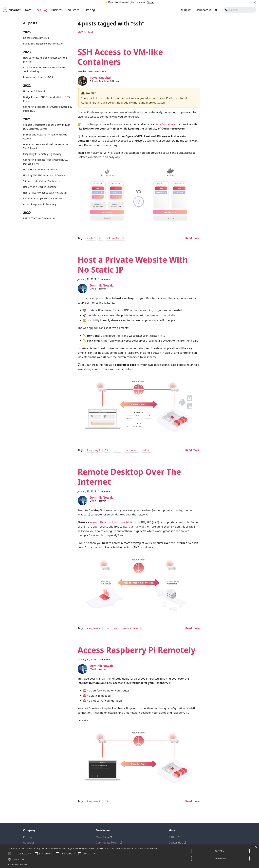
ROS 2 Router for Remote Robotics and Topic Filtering (45, 69)
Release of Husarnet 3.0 (36, 38)
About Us (29, 843)
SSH (107, 450)
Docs (28, 10)
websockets (132, 450)
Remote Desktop (132, 628)
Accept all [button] (220, 851)
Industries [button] (73, 10)
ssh (101, 238)
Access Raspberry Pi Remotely (40, 204)
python (146, 450)
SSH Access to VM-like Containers (42, 181)
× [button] (256, 847)
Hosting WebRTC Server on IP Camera (44, 175)
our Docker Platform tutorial (169, 98)
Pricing (90, 10)
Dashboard (203, 10)
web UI (118, 450)
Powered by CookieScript (18, 865)
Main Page (104, 837)
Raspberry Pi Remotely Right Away (42, 154)
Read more (152, 849)
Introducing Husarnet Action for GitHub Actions (45, 137)
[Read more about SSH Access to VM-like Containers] (192, 238)
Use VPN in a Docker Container (40, 187)
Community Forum (109, 843)
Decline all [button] (220, 858)
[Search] (240, 10)
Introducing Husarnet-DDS (38, 77)
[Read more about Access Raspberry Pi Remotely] (192, 801)
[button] (83, 859)
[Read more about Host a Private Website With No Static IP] (192, 450)
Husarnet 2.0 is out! (34, 91)
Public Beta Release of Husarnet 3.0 (43, 44)
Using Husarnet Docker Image (40, 169)
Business (57, 10)
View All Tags (86, 32)
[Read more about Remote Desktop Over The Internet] (192, 628)
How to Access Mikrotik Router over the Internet (45, 60)
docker (91, 238)
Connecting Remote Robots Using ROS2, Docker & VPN (46, 162)
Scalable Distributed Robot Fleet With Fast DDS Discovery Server (46, 127)
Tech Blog (41, 10)
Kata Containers (165, 124)
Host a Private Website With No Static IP (45, 193)
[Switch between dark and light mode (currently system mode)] (216, 10)
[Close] (255, 2)
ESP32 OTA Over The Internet (39, 218)
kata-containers (115, 238)
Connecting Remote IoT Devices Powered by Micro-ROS (48, 109)
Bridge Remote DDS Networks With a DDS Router (46, 99)
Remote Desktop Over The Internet (43, 198)
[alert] (129, 856)
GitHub (150, 2)
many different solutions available (111, 522)
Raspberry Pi (94, 450)
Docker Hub (177, 843)
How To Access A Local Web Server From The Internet (45, 146)
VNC (116, 628)
